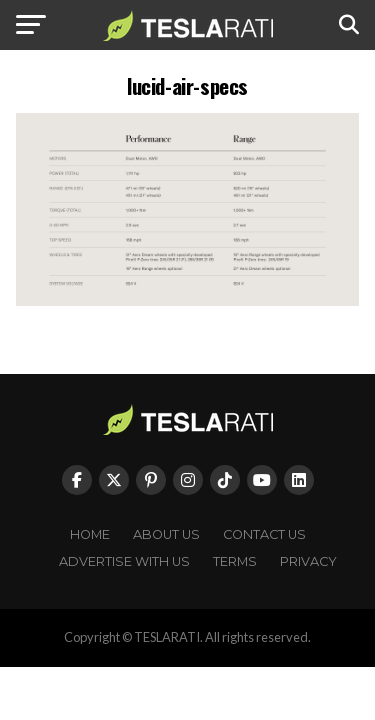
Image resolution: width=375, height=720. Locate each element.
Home (90, 534)
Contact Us (264, 534)
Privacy (308, 561)
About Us (166, 534)
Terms (235, 561)
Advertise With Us (124, 561)
